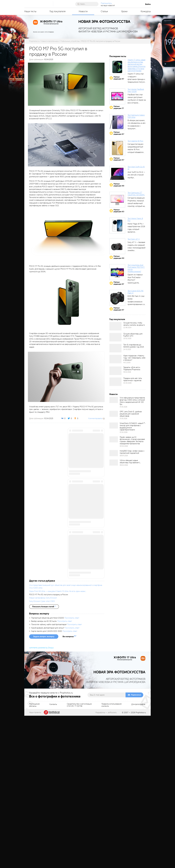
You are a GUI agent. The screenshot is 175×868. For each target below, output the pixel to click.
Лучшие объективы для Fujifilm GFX (133, 335)
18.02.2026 (127, 372)
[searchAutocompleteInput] (88, 4)
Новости (83, 11)
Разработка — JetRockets (106, 865)
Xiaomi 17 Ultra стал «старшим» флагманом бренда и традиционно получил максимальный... (137, 79)
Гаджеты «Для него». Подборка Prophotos (132, 368)
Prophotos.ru (141, 865)
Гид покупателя (58, 11)
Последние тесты (118, 56)
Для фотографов (138, 857)
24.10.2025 (127, 349)
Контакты (53, 857)
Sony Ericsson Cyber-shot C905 (42, 754)
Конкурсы (146, 11)
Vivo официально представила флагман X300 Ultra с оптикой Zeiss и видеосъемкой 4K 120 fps (132, 401)
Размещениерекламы (34, 857)
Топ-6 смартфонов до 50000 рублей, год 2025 (134, 346)
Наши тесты (30, 11)
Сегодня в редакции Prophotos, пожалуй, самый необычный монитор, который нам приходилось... (137, 203)
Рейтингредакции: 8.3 (119, 211)
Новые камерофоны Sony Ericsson (43, 750)
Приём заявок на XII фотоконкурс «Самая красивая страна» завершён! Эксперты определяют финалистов (132, 440)
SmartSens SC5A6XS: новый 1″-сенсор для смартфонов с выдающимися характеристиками (133, 427)
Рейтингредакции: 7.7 (119, 107)
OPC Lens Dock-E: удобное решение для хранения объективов (131, 414)
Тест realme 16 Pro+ (135, 141)
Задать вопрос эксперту (44, 789)
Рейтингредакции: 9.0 (119, 185)
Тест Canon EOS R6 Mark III (136, 292)
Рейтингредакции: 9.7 (119, 78)
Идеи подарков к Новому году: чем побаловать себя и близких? (134, 358)
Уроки (124, 11)
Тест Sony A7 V (134, 239)
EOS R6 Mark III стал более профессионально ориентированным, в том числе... (136, 302)
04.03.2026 (127, 383)
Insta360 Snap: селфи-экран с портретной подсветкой (132, 452)
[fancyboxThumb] (66, 84)
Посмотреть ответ (72, 770)
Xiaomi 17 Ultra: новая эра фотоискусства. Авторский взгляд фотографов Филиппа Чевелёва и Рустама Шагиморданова (136, 65)
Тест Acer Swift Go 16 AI (136, 168)
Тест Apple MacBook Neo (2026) (136, 90)
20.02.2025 (127, 338)
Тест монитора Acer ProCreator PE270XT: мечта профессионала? (136, 268)
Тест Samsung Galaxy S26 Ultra (136, 116)
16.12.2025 (127, 363)
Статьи (104, 11)
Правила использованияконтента (112, 857)
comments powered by (41, 800)
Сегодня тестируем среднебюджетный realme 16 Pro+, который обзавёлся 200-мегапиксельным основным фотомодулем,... (137, 152)
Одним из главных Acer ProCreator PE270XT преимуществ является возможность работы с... (136, 283)
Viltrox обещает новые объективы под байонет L (130, 461)
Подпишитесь (106, 3)
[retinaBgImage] (115, 326)
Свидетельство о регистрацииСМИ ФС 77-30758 (79, 857)
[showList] (44, 759)
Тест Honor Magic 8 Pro (135, 220)
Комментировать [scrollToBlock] (95, 418)
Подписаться (136, 847)
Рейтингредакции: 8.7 (119, 133)
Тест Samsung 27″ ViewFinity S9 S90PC (136, 194)
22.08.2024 (127, 328)
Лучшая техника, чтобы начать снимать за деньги (134, 324)
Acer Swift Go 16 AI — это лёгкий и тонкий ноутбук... (136, 175)
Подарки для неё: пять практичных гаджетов (133, 379)
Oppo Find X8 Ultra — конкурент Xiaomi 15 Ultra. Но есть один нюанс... (58, 744)
